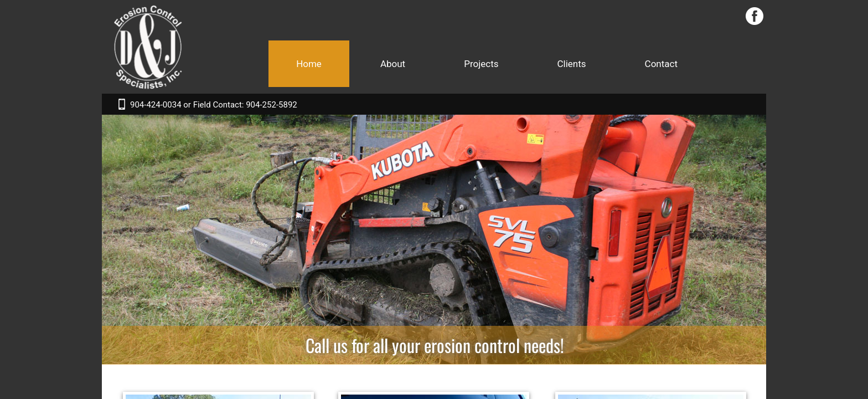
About (393, 64)
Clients (572, 64)
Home (309, 64)
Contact (661, 64)
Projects (481, 64)
